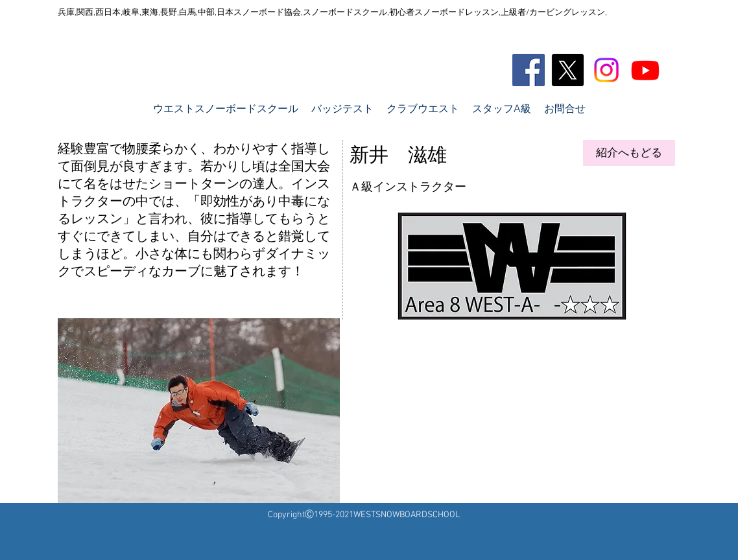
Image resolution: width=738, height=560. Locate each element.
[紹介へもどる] (629, 153)
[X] (567, 70)
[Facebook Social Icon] (529, 70)
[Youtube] (645, 70)
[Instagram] (606, 70)
